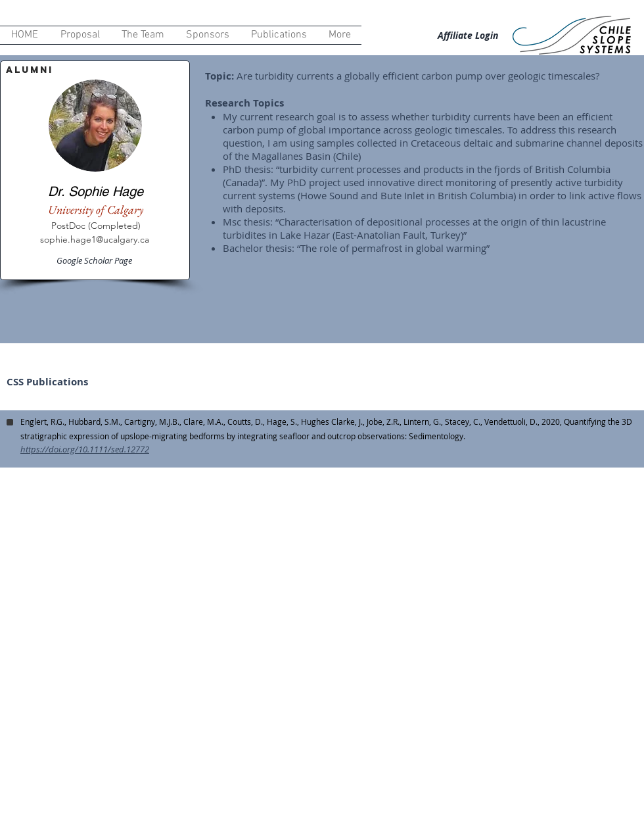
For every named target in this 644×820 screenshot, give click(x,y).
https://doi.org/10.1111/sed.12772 (85, 449)
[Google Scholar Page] (95, 260)
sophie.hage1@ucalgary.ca (95, 239)
